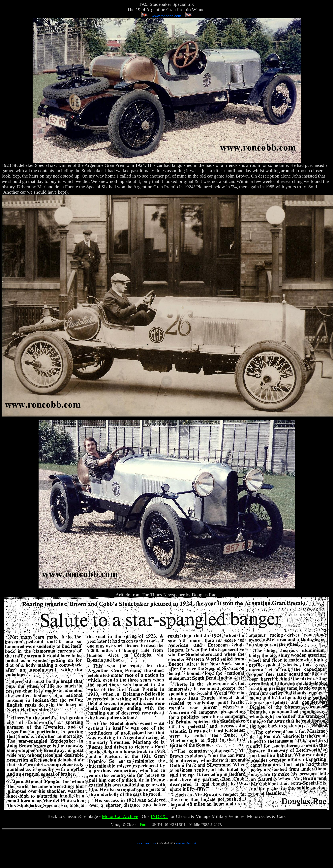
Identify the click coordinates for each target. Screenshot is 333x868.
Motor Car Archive (120, 816)
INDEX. (159, 816)
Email (144, 825)
